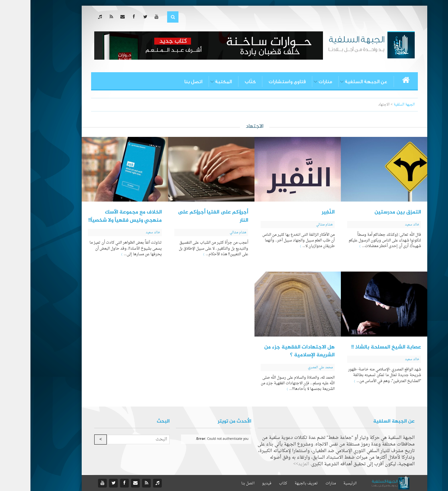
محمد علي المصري (290, 367)
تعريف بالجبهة (276, 483)
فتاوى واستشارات (257, 82)
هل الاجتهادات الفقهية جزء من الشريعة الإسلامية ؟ (269, 351)
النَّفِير (298, 212)
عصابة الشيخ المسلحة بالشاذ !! (356, 347)
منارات (295, 82)
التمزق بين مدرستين (367, 212)
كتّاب (220, 82)
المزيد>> (271, 464)
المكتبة (193, 82)
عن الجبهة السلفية (336, 82)
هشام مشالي (294, 225)
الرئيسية (320, 483)
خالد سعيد (382, 225)
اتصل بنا (163, 82)
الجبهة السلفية (374, 105)
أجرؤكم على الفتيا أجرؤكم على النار (183, 216)
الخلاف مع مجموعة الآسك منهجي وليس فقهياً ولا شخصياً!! (95, 216)
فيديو (236, 483)
